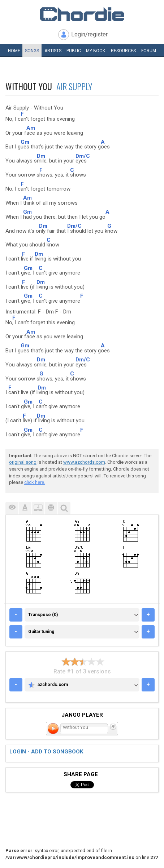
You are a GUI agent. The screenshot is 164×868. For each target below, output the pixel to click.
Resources (123, 51)
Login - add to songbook (46, 752)
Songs (32, 51)
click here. (35, 482)
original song (23, 462)
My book (96, 51)
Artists (53, 51)
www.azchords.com (84, 462)
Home (14, 51)
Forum (149, 51)
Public (74, 51)
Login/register (89, 34)
